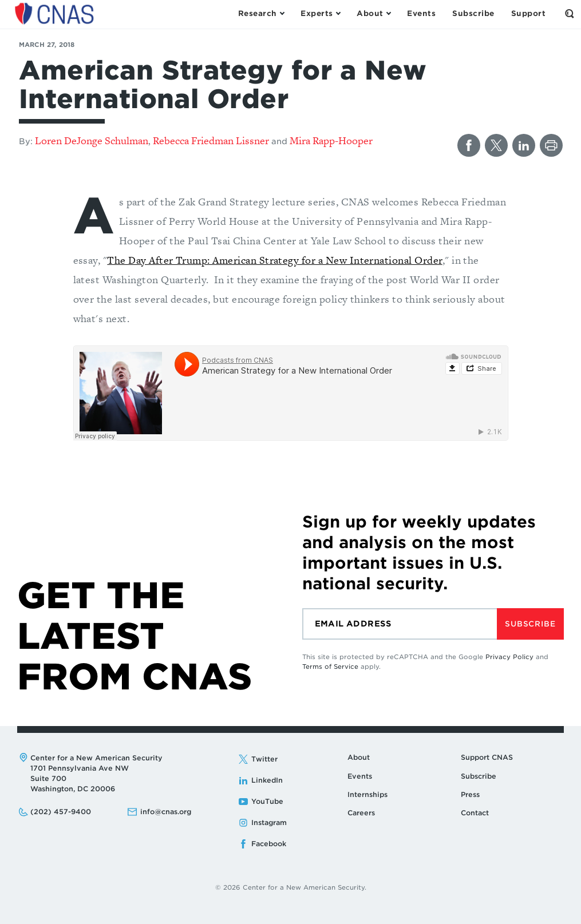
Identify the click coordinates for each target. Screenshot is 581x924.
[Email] (400, 624)
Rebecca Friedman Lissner (211, 140)
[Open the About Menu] (373, 14)
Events (360, 776)
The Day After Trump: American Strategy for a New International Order (274, 260)
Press (470, 794)
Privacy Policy (509, 657)
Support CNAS (487, 757)
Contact (475, 813)
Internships (367, 794)
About (359, 757)
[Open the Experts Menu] (320, 14)
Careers (361, 813)
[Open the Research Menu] (261, 14)
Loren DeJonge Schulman (92, 140)
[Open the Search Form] (570, 14)
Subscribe (530, 624)
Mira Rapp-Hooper (331, 140)
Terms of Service (330, 667)
